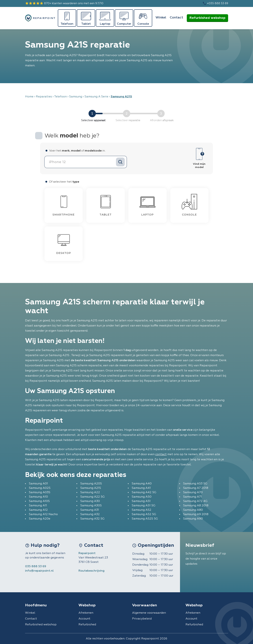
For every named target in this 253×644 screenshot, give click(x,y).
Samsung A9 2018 (196, 514)
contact (161, 454)
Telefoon (60, 97)
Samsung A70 (193, 492)
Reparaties (44, 97)
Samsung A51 (141, 501)
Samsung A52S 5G (145, 519)
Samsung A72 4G (195, 501)
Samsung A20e (40, 519)
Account (84, 619)
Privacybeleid (142, 619)
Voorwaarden (145, 605)
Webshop (87, 605)
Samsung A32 (90, 514)
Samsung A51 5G (144, 506)
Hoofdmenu (36, 605)
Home (29, 97)
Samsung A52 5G (144, 514)
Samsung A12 (38, 510)
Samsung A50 (142, 497)
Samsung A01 (38, 484)
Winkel (161, 18)
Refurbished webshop (207, 18)
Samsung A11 (38, 506)
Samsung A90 (193, 519)
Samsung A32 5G (92, 519)
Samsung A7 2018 (196, 488)
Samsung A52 (142, 510)
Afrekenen (86, 613)
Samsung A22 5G (92, 497)
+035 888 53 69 (215, 3)
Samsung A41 (141, 488)
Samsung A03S (40, 492)
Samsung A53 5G (195, 484)
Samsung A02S (40, 488)
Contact (176, 18)
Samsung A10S (39, 501)
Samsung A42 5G (144, 492)
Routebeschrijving (91, 571)
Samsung (76, 97)
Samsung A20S (91, 484)
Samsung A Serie (96, 97)
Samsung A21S (91, 488)
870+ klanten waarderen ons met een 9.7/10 (64, 3)
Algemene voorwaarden (149, 613)
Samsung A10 (38, 497)
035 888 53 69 (36, 566)
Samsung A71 (192, 497)
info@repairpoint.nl (39, 571)
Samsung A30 (90, 501)
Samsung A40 (142, 484)
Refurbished (87, 625)
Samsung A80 (193, 510)
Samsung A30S (91, 506)
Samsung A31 (90, 510)
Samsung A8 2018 (196, 506)
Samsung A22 (90, 492)
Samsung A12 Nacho (43, 514)
